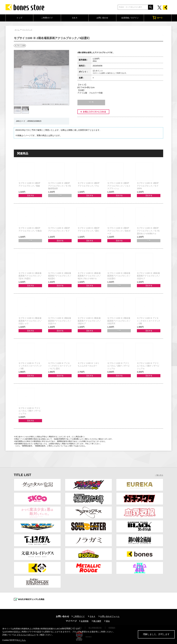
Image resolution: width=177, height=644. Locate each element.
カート (158, 18)
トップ (19, 18)
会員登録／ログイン (130, 18)
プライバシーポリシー (26, 635)
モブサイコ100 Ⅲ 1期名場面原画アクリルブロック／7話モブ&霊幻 (30, 276)
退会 (108, 621)
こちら (23, 640)
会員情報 (85, 621)
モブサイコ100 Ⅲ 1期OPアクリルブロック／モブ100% (148, 186)
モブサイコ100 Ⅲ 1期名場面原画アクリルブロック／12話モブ (149, 276)
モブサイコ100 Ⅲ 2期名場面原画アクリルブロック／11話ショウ (30, 321)
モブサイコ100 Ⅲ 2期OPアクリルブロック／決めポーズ (119, 231)
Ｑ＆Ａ (75, 18)
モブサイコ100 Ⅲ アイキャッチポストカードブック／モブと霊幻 (60, 366)
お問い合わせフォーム (110, 616)
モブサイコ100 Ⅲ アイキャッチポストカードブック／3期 (30, 366)
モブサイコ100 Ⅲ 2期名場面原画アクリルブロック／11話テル (60, 321)
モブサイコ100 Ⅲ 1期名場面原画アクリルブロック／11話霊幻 (119, 276)
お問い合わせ (102, 18)
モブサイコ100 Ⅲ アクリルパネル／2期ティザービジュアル (148, 366)
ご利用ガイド (47, 18)
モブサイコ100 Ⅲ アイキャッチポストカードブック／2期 (149, 321)
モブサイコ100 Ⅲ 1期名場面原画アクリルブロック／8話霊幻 (60, 276)
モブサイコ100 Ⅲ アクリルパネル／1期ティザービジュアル (119, 366)
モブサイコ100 (20, 46)
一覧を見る (159, 475)
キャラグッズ (27, 30)
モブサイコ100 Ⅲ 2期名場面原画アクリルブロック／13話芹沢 (119, 321)
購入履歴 (97, 621)
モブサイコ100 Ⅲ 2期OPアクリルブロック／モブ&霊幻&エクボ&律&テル (148, 231)
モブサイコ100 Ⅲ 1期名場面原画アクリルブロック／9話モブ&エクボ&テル (89, 276)
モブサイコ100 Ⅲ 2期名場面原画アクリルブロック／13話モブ (89, 321)
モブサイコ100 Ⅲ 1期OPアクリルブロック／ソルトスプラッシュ (119, 186)
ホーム (17, 30)
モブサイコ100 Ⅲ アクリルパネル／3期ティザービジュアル (30, 411)
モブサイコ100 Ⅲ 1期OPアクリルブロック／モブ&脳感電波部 (59, 186)
